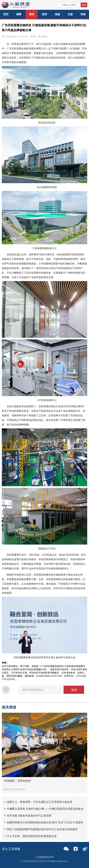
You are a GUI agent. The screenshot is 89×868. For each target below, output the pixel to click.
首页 (6, 14)
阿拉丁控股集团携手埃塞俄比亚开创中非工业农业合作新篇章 (42, 829)
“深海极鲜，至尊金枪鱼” (17, 781)
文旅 (70, 14)
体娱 (57, 14)
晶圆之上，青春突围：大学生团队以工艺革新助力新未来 (40, 802)
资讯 (32, 14)
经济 (44, 14)
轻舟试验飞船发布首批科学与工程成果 (29, 816)
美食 (83, 14)
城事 (19, 14)
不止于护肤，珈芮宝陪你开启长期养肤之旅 (32, 836)
